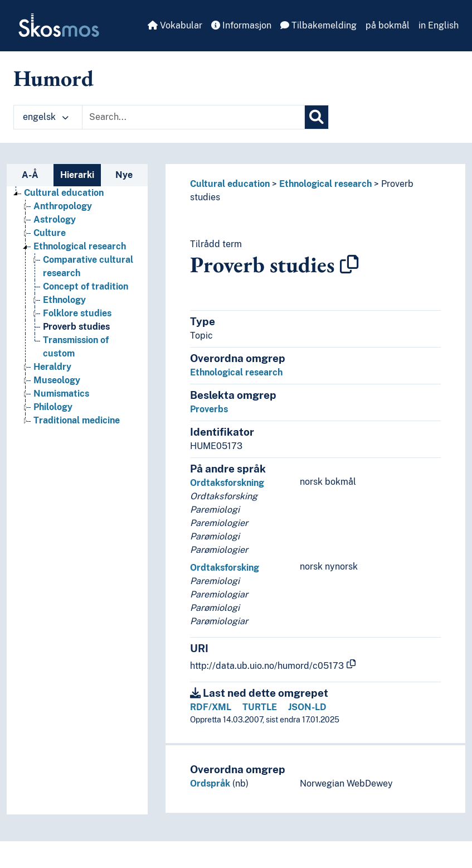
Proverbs (209, 409)
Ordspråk (210, 783)
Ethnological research (325, 184)
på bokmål (388, 25)
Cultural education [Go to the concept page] (64, 193)
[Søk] (317, 117)
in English (439, 25)
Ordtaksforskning (227, 483)
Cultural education (230, 184)
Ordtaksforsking (225, 568)
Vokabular (175, 25)
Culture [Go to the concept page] (50, 233)
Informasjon (241, 25)
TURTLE (260, 707)
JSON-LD (307, 707)
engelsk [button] (46, 117)
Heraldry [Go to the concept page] (52, 367)
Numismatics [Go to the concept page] (61, 394)
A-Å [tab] (30, 175)
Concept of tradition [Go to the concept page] (86, 286)
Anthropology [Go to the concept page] (63, 206)
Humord (53, 78)
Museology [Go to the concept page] (57, 380)
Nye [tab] (124, 175)
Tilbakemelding (318, 25)
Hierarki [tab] (77, 175)
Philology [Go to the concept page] (53, 407)
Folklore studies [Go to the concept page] (77, 313)
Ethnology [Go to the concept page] (64, 300)
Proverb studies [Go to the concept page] (76, 327)
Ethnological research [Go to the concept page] (80, 246)
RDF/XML (211, 707)
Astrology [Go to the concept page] (55, 220)
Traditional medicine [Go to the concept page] (77, 420)
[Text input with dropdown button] (193, 117)
